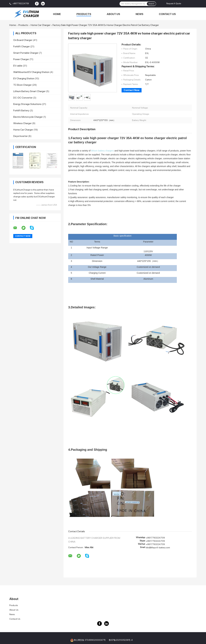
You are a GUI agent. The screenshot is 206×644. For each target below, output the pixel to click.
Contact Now (132, 90)
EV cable (18, 66)
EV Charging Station (24, 78)
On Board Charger (23, 40)
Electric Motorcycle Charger (28, 117)
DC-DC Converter (23, 98)
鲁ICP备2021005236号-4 (121, 640)
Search (151, 4)
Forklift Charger (22, 46)
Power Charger (21, 59)
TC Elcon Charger (22, 85)
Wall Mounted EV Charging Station (31, 72)
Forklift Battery (21, 110)
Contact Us (167, 14)
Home (57, 14)
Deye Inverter (21, 136)
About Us (113, 14)
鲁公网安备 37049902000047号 (90, 640)
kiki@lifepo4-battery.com (158, 548)
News (139, 14)
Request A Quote (174, 4)
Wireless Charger (22, 123)
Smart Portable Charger (26, 53)
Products (84, 14)
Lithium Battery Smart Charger (29, 91)
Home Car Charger (40, 25)
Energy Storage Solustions (27, 104)
